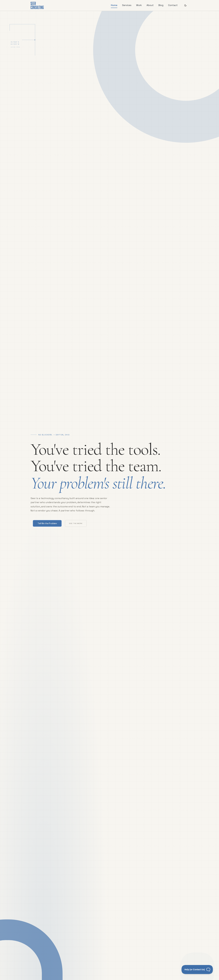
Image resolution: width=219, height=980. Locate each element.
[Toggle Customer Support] (197, 970)
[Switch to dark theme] (185, 5)
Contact (173, 5)
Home (114, 5)
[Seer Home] (37, 5)
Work (139, 5)
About (150, 5)
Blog (161, 5)
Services (127, 5)
